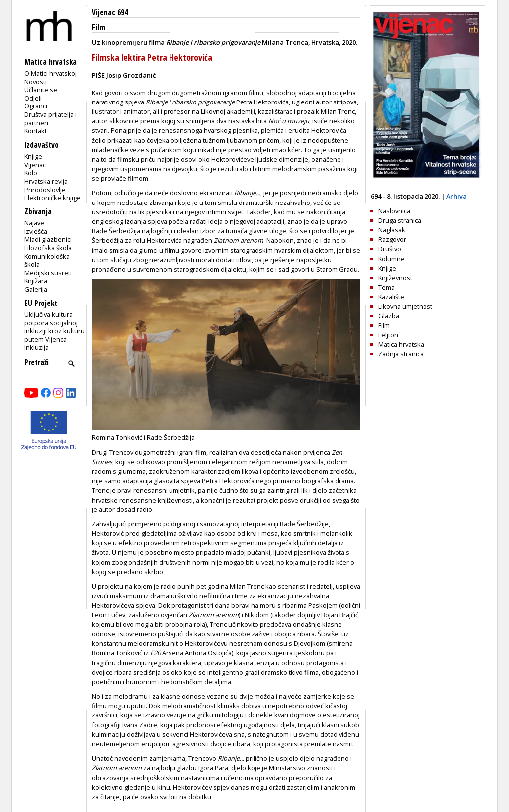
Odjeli (33, 98)
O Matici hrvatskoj (50, 73)
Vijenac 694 (110, 13)
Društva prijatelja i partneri (50, 119)
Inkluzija (37, 347)
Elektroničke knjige (52, 198)
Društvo (390, 249)
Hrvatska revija (46, 181)
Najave (34, 223)
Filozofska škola (48, 248)
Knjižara (36, 281)
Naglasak (392, 230)
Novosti (36, 82)
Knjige (33, 156)
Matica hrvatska (401, 344)
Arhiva (457, 196)
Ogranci (36, 106)
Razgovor (392, 239)
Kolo (31, 173)
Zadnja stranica (401, 354)
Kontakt (36, 131)
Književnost (395, 278)
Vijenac (35, 165)
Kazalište (391, 297)
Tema (386, 287)
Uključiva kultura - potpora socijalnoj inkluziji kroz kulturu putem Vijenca (54, 327)
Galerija (36, 289)
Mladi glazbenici (48, 239)
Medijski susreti (48, 273)
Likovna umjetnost (405, 306)
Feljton (388, 335)
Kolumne (391, 259)
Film (99, 28)
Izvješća (36, 231)
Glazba (389, 316)
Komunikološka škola (47, 260)
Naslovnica (394, 211)
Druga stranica (400, 220)
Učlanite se (41, 90)
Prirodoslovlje (45, 190)
